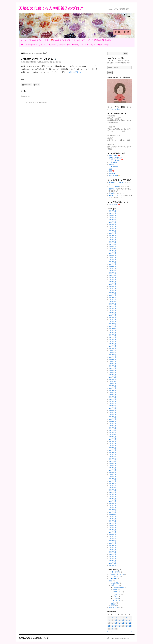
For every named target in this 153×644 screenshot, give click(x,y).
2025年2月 (113, 240)
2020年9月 (113, 357)
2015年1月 (113, 508)
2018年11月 (113, 406)
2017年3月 (113, 450)
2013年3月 (113, 556)
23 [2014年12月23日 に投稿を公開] (113, 626)
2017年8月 (113, 439)
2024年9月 (113, 251)
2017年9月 (113, 437)
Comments (43, 102)
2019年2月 (113, 399)
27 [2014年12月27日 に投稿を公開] (127, 626)
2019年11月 (113, 379)
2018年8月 (113, 412)
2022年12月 (113, 297)
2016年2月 (113, 479)
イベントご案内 (114, 109)
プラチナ (116, 596)
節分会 (111, 164)
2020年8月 (113, 359)
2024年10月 (113, 249)
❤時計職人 (76, 45)
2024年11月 (113, 246)
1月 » (130, 632)
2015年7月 (113, 494)
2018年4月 (113, 421)
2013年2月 (113, 559)
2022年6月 (113, 311)
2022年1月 (113, 322)
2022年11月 (113, 300)
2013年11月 (113, 539)
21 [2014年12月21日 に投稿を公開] (130, 623)
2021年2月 (113, 346)
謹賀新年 (112, 173)
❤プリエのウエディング (81, 40)
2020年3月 (113, 370)
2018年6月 (113, 417)
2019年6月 (113, 390)
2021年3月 (113, 344)
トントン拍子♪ (114, 187)
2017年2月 (113, 452)
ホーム (24, 40)
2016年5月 (113, 472)
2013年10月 (113, 541)
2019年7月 (113, 388)
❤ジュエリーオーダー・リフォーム (34, 45)
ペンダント (117, 601)
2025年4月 (113, 235)
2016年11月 (113, 459)
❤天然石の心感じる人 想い (102, 40)
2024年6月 (113, 257)
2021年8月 (113, 333)
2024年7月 (113, 255)
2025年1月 (113, 242)
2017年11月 (113, 432)
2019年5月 (113, 393)
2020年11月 (113, 353)
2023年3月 (113, 291)
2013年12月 (113, 536)
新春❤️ (112, 171)
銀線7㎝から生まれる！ (117, 182)
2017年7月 (113, 441)
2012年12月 (113, 563)
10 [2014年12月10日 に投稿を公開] (116, 620)
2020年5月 (113, 366)
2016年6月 (113, 470)
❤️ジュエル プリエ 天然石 (60, 40)
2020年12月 (113, 350)
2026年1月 (113, 215)
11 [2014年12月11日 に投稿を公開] (120, 620)
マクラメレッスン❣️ (116, 160)
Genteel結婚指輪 (118, 587)
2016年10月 (113, 461)
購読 (110, 73)
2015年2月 (113, 505)
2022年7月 (113, 308)
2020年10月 (113, 355)
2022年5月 (113, 313)
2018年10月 (113, 408)
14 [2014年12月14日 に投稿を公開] (130, 620)
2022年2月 (113, 319)
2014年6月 (113, 523)
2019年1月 (113, 401)
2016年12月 (113, 457)
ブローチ (116, 598)
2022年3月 (113, 317)
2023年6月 (113, 284)
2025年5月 (113, 233)
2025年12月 (113, 218)
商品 (111, 581)
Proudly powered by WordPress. (119, 638)
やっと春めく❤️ (115, 156)
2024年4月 (113, 262)
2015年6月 (113, 497)
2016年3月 (113, 477)
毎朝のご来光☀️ (115, 176)
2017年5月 (113, 446)
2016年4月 (113, 474)
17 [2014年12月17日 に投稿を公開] (116, 623)
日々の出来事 (34, 102)
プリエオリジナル (115, 576)
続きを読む (75, 72)
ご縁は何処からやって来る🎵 (39, 59)
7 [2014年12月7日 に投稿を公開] (130, 617)
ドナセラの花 (114, 167)
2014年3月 (113, 530)
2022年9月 (113, 304)
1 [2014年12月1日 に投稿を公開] (109, 617)
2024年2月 (113, 266)
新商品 (113, 605)
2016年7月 (113, 468)
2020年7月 (113, 362)
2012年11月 (113, 565)
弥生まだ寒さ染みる (116, 158)
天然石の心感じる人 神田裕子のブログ (51, 8)
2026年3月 (113, 211)
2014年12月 (113, 510)
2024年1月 (113, 269)
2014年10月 (113, 514)
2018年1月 (113, 428)
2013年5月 (113, 552)
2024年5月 (113, 260)
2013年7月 (113, 548)
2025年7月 (113, 229)
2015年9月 (113, 490)
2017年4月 (113, 448)
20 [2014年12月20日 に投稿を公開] (127, 623)
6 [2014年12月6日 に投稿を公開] (127, 617)
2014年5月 (113, 525)
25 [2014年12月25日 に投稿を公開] (120, 626)
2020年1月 (113, 375)
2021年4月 (113, 342)
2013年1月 (113, 561)
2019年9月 (113, 384)
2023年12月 (113, 271)
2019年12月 (113, 377)
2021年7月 (113, 335)
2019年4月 (113, 395)
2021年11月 (113, 326)
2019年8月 (113, 386)
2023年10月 (113, 275)
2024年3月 (113, 264)
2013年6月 (113, 550)
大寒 (111, 169)
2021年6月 (113, 337)
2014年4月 (113, 528)
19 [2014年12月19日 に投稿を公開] (123, 623)
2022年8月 (113, 306)
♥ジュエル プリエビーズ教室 (59, 45)
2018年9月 (113, 410)
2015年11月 (113, 486)
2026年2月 (113, 213)
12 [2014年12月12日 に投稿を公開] (123, 620)
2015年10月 (113, 488)
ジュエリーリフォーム (117, 574)
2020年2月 (113, 373)
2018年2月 (113, 426)
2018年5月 (113, 419)
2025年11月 (113, 220)
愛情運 (111, 189)
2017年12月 (113, 430)
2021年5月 (113, 339)
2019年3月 (113, 397)
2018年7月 (113, 415)
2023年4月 (113, 288)
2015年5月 (113, 499)
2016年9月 (113, 463)
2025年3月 (113, 238)
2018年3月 (113, 424)
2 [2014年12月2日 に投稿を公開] (113, 617)
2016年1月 (113, 481)
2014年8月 (113, 519)
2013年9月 (113, 543)
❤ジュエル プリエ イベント (39, 40)
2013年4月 (113, 554)
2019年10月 (113, 381)
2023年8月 (113, 280)
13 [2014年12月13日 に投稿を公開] (127, 620)
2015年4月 (113, 501)
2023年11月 (113, 273)
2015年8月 (113, 492)
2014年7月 (113, 521)
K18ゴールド (117, 592)
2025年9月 (113, 224)
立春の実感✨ (114, 162)
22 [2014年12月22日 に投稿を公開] (109, 626)
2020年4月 (113, 368)
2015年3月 (113, 503)
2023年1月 (113, 295)
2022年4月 (113, 315)
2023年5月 (113, 286)
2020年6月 (113, 364)
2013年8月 (113, 545)
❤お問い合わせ (103, 45)
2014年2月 (113, 532)
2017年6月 (113, 443)
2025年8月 (113, 226)
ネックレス (117, 594)
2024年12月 (113, 244)
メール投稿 (113, 579)
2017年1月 (113, 455)
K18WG (116, 590)
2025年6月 (113, 231)
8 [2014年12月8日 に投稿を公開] (109, 620)
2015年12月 (113, 483)
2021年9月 (113, 331)
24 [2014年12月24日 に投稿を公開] (116, 626)
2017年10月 (113, 435)
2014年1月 (113, 534)
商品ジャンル (116, 585)
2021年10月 (113, 328)
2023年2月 (113, 293)
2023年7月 (113, 282)
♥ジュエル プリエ (89, 45)
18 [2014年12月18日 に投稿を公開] (120, 623)
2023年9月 (113, 277)
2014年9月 (113, 517)
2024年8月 (113, 253)
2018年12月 (113, 404)
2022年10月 (113, 302)
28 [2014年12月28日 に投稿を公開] (130, 626)
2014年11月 (113, 512)
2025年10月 (113, 222)
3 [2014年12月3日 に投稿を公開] (116, 617)
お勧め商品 (115, 583)
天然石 (113, 603)
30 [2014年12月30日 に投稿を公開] (113, 629)
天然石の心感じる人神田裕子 (52, 62)
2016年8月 (113, 466)
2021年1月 (113, 348)
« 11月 (110, 632)
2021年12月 (113, 324)
